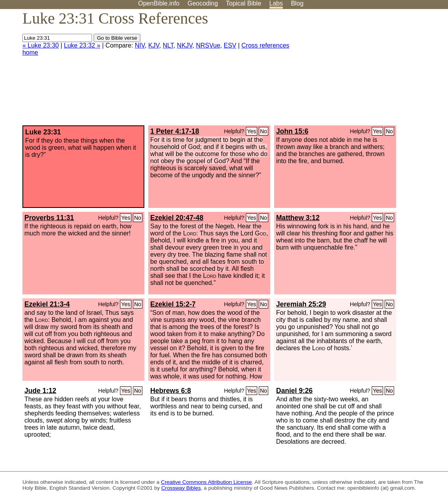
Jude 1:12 (40, 391)
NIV (140, 45)
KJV (154, 45)
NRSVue (208, 45)
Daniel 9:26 (294, 391)
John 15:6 (292, 131)
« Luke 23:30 (41, 45)
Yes (252, 131)
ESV (230, 45)
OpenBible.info (159, 3)
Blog (297, 3)
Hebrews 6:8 (171, 391)
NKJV (185, 45)
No (264, 131)
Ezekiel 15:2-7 (173, 304)
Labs (276, 3)
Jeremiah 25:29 (301, 304)
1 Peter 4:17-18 (175, 131)
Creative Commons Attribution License (206, 482)
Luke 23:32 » (82, 45)
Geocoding (203, 3)
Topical (243, 3)
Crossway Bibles (181, 488)
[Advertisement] (369, 70)
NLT (168, 45)
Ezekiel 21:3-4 (47, 304)
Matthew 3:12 (298, 218)
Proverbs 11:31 (49, 218)
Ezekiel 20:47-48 (177, 218)
